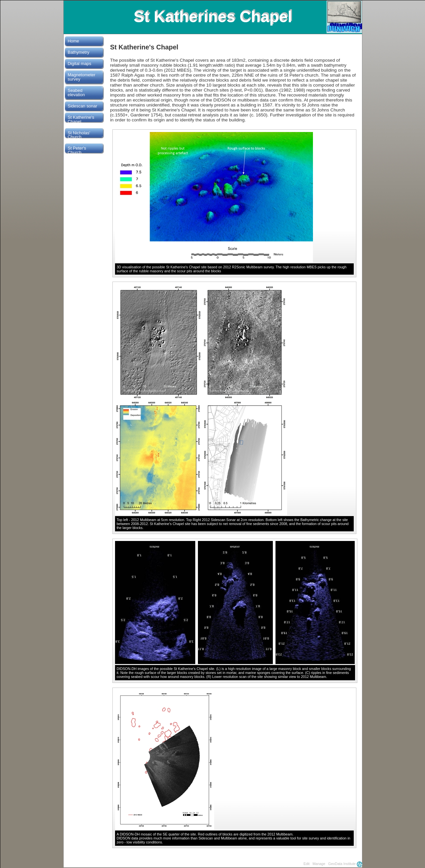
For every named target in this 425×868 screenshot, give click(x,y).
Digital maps (79, 64)
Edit (306, 864)
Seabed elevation (76, 93)
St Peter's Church (77, 150)
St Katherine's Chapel (81, 119)
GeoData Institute (342, 864)
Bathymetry (79, 52)
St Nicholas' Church (79, 135)
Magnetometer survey (82, 77)
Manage (319, 864)
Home (73, 41)
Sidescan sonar (82, 106)
